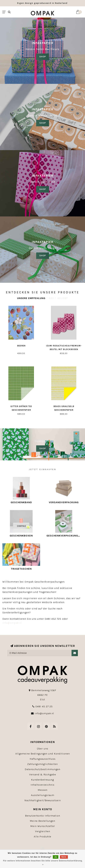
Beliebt (63, 298)
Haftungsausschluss (43, 759)
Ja (56, 857)
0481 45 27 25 (44, 706)
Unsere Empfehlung (31, 298)
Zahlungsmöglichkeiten (43, 764)
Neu (51, 298)
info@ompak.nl (44, 713)
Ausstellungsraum (43, 795)
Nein (64, 857)
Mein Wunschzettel (43, 826)
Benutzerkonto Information (43, 816)
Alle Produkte (43, 837)
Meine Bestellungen (43, 821)
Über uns (43, 749)
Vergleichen (43, 831)
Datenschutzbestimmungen (43, 769)
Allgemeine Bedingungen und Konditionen (43, 754)
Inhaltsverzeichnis (43, 785)
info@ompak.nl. (12, 623)
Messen (43, 790)
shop (43, 123)
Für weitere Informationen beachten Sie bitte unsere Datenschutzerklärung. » (43, 863)
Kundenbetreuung (43, 780)
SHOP (43, 57)
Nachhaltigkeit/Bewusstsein (43, 800)
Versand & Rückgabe (43, 774)
